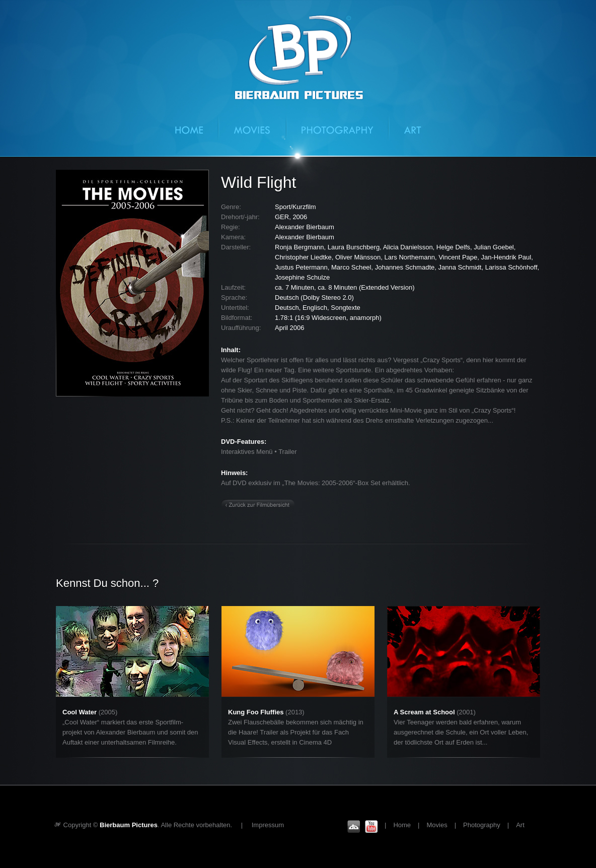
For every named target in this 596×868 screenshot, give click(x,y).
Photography (338, 127)
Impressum (268, 825)
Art (405, 127)
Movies (253, 127)
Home (197, 127)
